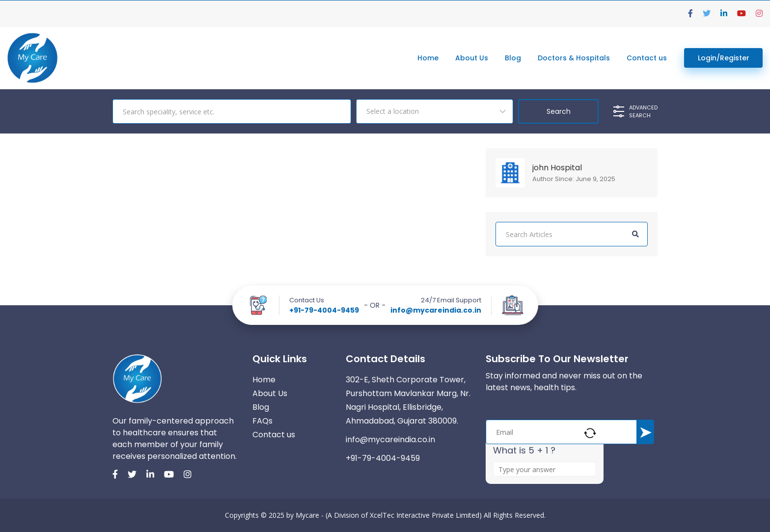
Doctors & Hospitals (574, 58)
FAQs (262, 421)
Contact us (647, 58)
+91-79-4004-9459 (324, 310)
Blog (513, 58)
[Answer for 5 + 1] (545, 469)
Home (428, 58)
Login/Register (724, 58)
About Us (472, 58)
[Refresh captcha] (590, 433)
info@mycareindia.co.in (436, 310)
